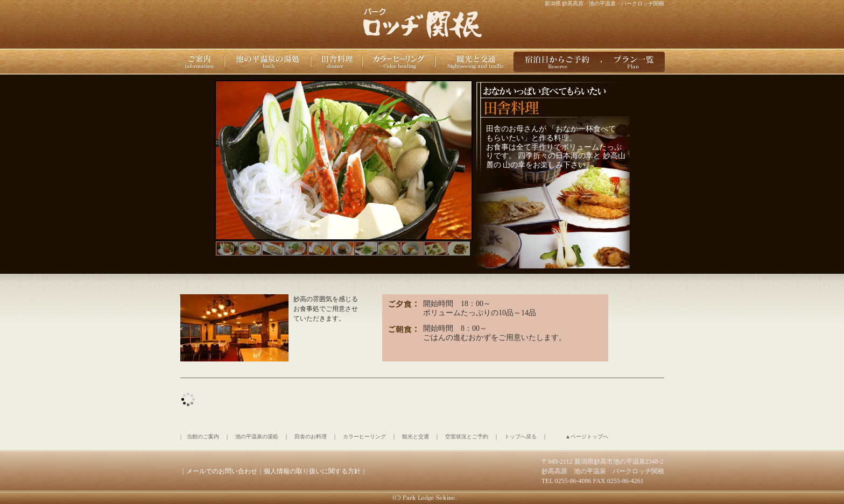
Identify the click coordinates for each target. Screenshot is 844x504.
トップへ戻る (521, 436)
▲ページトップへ (587, 436)
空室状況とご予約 (467, 436)
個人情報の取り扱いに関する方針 (312, 471)
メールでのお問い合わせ (222, 471)
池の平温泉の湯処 (257, 436)
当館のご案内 (203, 436)
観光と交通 (416, 436)
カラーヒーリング (364, 436)
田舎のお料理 (311, 436)
